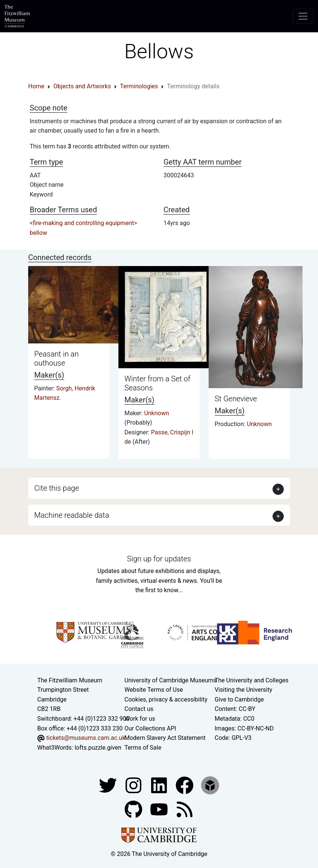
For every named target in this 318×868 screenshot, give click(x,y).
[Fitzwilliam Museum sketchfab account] (210, 785)
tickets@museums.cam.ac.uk (86, 738)
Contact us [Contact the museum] (139, 709)
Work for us (140, 719)
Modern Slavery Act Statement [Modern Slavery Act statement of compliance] (165, 738)
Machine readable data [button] (72, 515)
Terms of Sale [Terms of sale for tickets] (143, 748)
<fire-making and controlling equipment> (83, 223)
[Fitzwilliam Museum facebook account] (160, 785)
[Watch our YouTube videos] (160, 809)
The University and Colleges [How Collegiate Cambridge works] (251, 680)
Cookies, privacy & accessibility (166, 699)
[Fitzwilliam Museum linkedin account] (185, 785)
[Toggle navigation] (303, 16)
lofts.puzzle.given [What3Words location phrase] (98, 748)
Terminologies (139, 86)
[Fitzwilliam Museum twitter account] (109, 785)
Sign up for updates (159, 559)
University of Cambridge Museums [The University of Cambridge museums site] (170, 680)
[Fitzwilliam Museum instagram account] (134, 785)
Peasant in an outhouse (56, 358)
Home (36, 86)
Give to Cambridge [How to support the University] (239, 699)
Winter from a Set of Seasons (157, 383)
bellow (38, 233)
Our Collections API (150, 728)
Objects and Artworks (82, 86)
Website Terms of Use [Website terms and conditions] (154, 690)
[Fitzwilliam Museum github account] (134, 809)
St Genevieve (236, 399)
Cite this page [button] (57, 488)
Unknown (156, 413)
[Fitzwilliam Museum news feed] (185, 809)
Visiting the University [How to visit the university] (243, 690)
